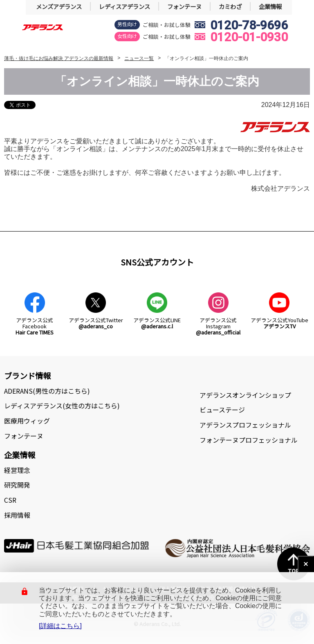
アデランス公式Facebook (35, 326)
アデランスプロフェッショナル (245, 425)
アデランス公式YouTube (279, 323)
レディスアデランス (124, 6)
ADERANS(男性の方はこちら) (47, 391)
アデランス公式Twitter (96, 323)
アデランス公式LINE (157, 323)
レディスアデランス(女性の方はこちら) (62, 406)
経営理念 (17, 470)
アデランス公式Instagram (218, 326)
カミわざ (230, 6)
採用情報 (17, 515)
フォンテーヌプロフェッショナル (249, 440)
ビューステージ (222, 410)
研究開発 (17, 485)
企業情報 (270, 6)
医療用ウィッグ (27, 421)
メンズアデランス (59, 6)
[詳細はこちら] (60, 626)
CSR (10, 500)
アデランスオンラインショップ (245, 395)
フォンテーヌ (184, 6)
